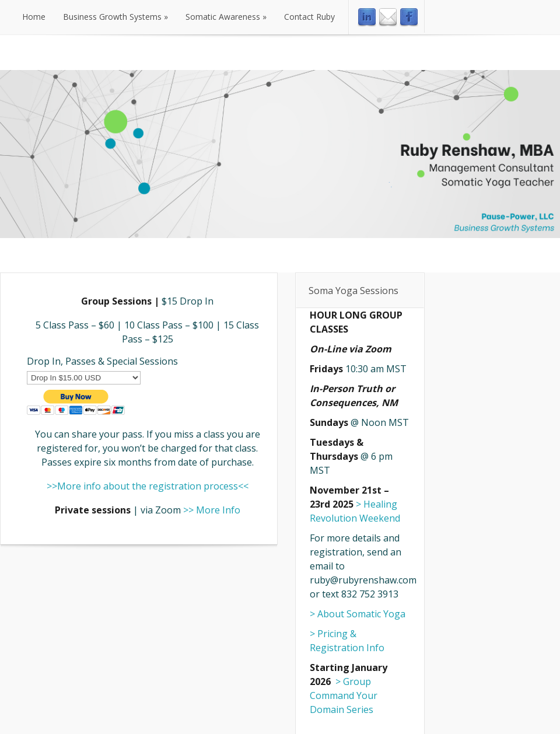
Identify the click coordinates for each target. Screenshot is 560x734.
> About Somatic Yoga (358, 614)
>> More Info (212, 510)
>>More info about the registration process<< (148, 486)
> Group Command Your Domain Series (344, 695)
